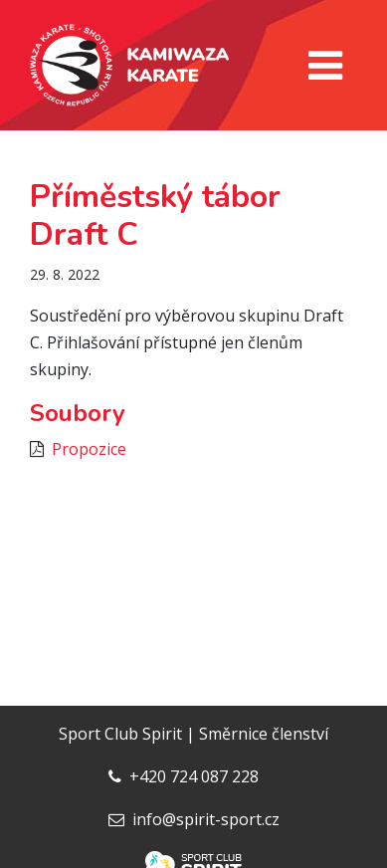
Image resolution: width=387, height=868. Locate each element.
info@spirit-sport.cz (206, 819)
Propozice (89, 449)
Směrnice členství (264, 734)
